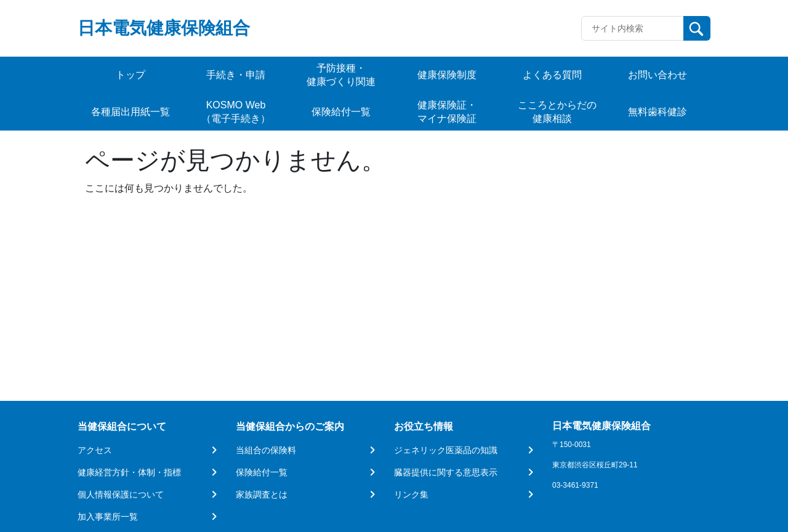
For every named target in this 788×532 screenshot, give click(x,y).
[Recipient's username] (633, 28)
